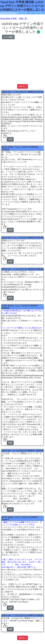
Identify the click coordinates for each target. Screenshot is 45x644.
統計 (39, 13)
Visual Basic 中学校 (8, 18)
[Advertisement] (22, 62)
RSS (43, 13)
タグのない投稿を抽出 (26, 13)
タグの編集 (8, 37)
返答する (23, 86)
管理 (10, 139)
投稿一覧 (23, 18)
